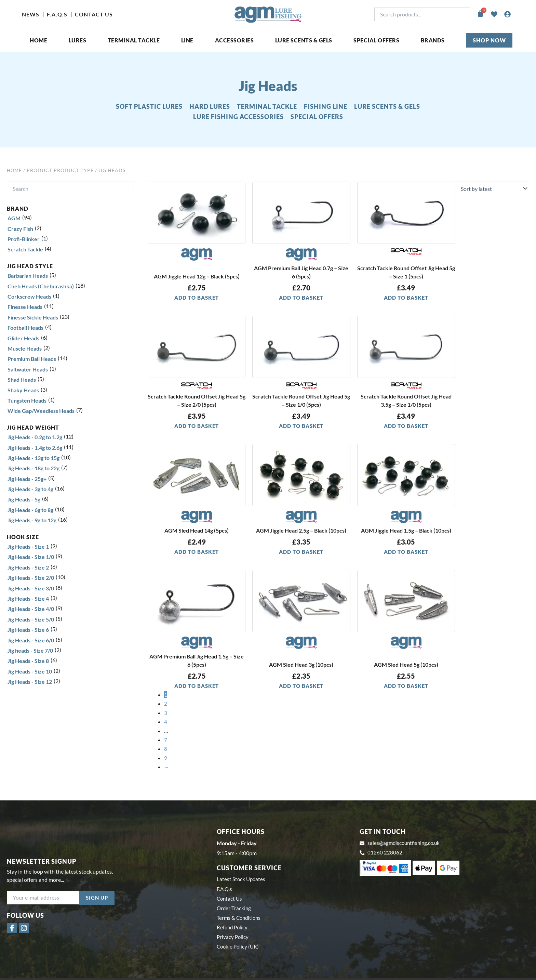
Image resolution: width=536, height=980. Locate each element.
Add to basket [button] (197, 297)
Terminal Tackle (134, 40)
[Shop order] (492, 188)
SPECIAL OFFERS (376, 40)
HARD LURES (210, 106)
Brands (433, 40)
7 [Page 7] (166, 740)
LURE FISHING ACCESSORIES (238, 117)
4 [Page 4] (166, 722)
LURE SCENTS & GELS (387, 106)
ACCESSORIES (234, 40)
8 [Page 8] (166, 749)
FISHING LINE (326, 106)
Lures (78, 40)
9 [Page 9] (166, 758)
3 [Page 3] (166, 713)
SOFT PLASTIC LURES (149, 106)
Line (187, 40)
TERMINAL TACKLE (267, 106)
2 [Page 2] (166, 704)
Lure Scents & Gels (304, 40)
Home (38, 40)
